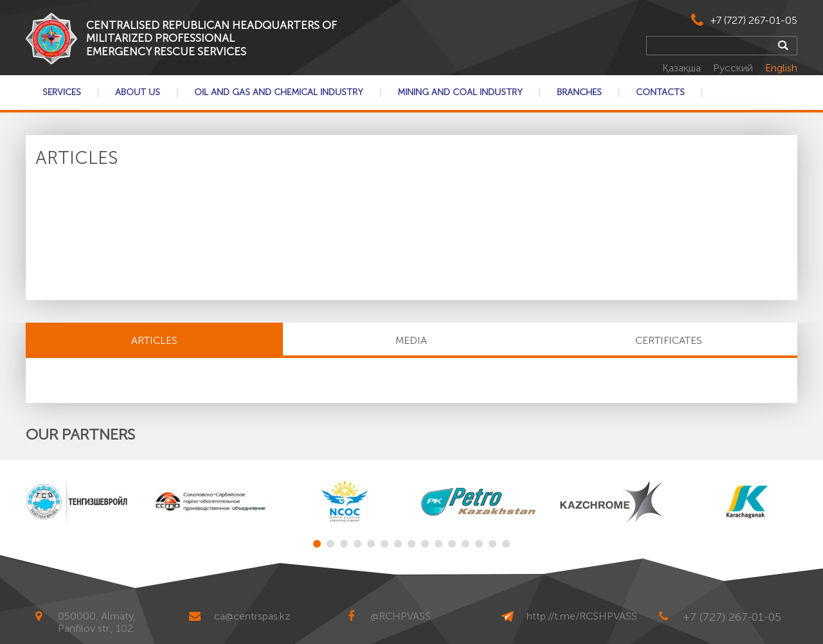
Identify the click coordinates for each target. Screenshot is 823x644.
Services (62, 93)
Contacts (660, 93)
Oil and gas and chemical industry (279, 93)
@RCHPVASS (401, 616)
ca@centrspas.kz (252, 616)
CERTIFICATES (669, 340)
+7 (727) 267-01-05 (754, 20)
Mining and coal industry (460, 93)
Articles (154, 340)
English (781, 68)
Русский (734, 68)
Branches (579, 93)
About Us (138, 93)
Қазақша (683, 68)
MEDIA (411, 340)
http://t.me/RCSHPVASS (582, 616)
